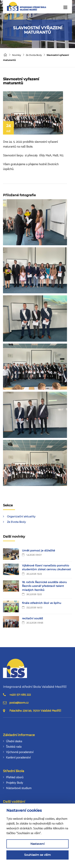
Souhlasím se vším (37, 855)
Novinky (16, 55)
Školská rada (14, 747)
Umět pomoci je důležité (38, 550)
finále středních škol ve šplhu (42, 603)
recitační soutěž (32, 618)
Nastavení (37, 844)
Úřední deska (14, 741)
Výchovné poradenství (20, 752)
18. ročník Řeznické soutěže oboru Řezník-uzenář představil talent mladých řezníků (44, 586)
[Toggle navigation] (65, 8)
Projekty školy (14, 783)
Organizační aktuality (21, 516)
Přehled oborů (15, 777)
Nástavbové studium (19, 788)
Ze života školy (34, 55)
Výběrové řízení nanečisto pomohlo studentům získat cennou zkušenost (46, 567)
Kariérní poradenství (18, 758)
